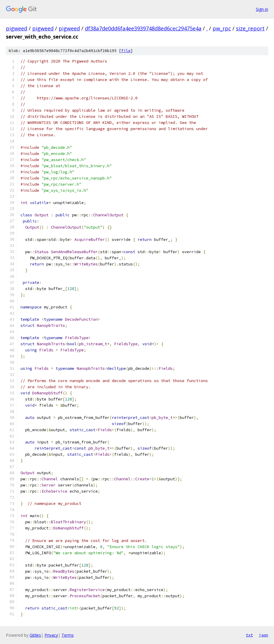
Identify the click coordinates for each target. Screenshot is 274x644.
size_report (250, 28)
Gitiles (35, 635)
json (263, 635)
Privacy (51, 635)
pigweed (17, 28)
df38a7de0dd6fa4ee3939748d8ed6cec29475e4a (143, 28)
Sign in (262, 9)
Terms (68, 635)
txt (249, 635)
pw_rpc (222, 28)
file (126, 51)
